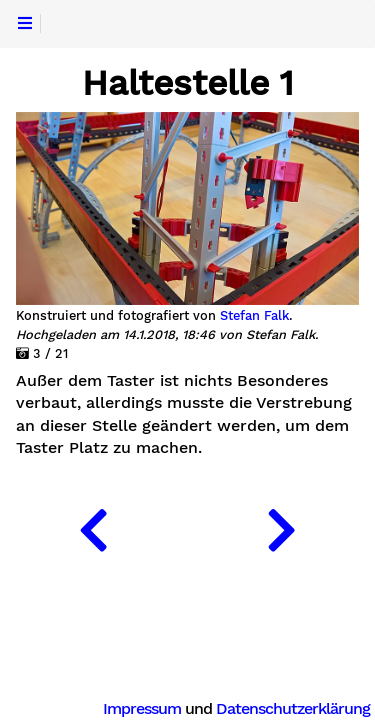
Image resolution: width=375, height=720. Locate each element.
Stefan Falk (254, 316)
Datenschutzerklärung (293, 708)
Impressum (142, 708)
